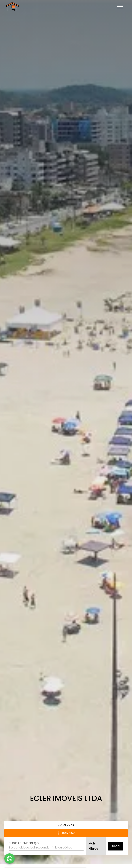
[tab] (66, 825)
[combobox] (46, 846)
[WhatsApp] (10, 859)
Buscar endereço (24, 843)
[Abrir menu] (120, 7)
